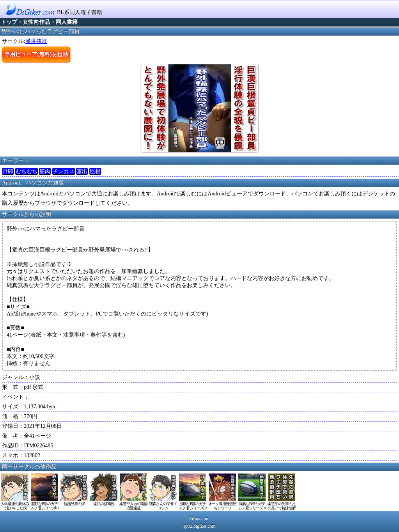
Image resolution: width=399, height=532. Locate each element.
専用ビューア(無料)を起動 (36, 54)
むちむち (27, 171)
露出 (82, 171)
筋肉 (45, 171)
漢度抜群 (36, 41)
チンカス (64, 171)
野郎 (8, 171)
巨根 (95, 171)
